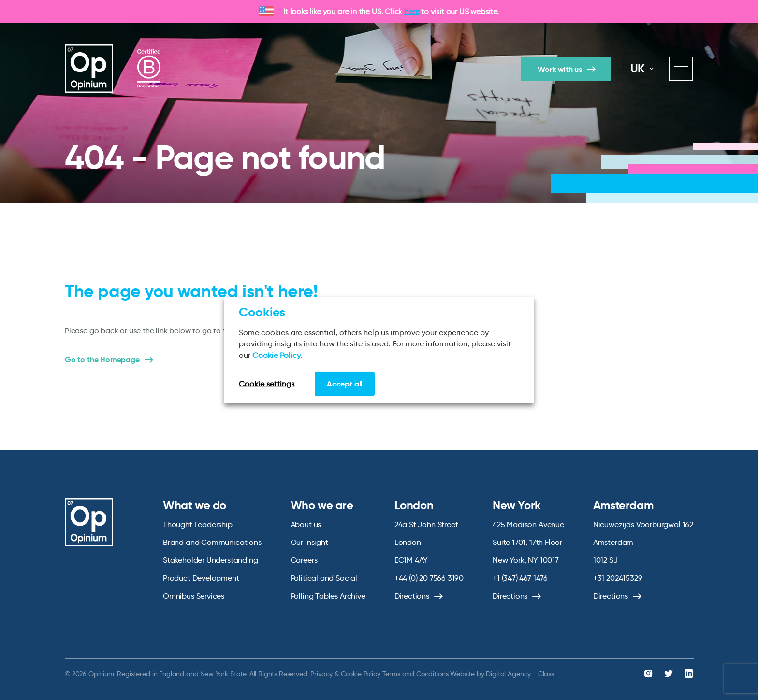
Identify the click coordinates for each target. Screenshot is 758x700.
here (412, 11)
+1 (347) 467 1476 (520, 578)
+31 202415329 (618, 578)
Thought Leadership (198, 524)
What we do (195, 505)
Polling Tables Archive (328, 596)
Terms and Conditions (415, 674)
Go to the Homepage (102, 360)
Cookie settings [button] (267, 384)
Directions (412, 596)
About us (306, 524)
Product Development (201, 578)
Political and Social (324, 578)
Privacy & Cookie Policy (345, 674)
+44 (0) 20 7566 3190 (429, 578)
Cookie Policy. (277, 355)
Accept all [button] (345, 384)
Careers (304, 560)
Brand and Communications (212, 542)
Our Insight (309, 542)
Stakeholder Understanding (211, 560)
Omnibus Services (194, 596)
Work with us (560, 69)
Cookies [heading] (262, 312)
